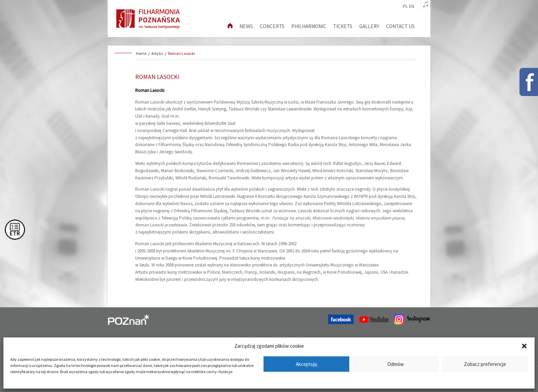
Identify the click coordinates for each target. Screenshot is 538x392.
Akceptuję (306, 364)
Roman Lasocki (182, 53)
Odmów (396, 364)
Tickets (343, 26)
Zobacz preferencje (485, 364)
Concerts (272, 26)
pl (405, 7)
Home (141, 53)
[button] (524, 346)
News (246, 26)
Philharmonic (309, 26)
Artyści (157, 53)
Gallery (369, 26)
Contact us (400, 26)
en (412, 7)
